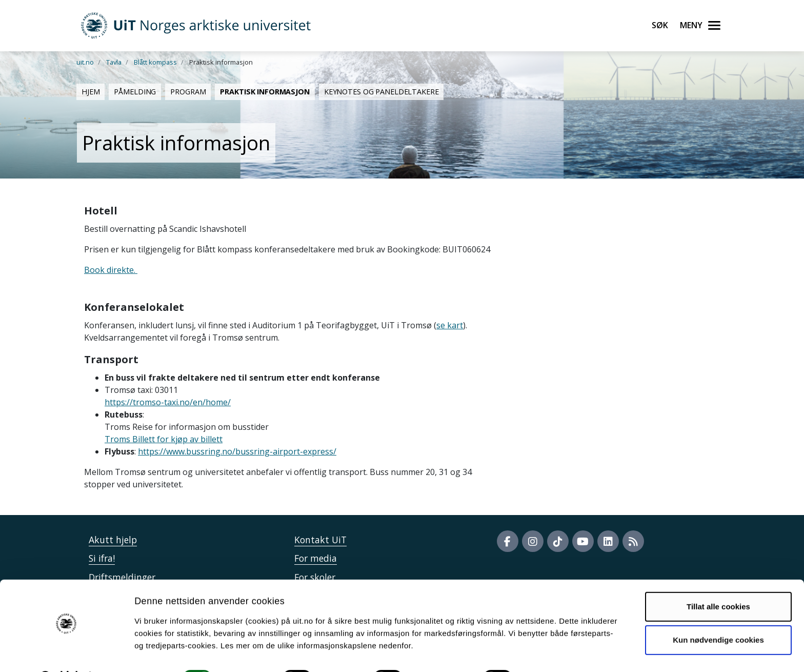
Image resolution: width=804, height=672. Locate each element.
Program (188, 92)
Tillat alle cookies (718, 580)
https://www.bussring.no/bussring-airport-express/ (237, 451)
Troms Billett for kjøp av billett (164, 439)
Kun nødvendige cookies (718, 613)
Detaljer (546, 652)
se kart (450, 325)
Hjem (91, 92)
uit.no (85, 62)
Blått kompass (155, 62)
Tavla (114, 62)
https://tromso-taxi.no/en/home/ (168, 402)
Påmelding (135, 92)
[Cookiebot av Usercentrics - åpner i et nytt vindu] (66, 652)
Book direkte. (111, 270)
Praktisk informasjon (265, 92)
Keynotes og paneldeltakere (381, 92)
